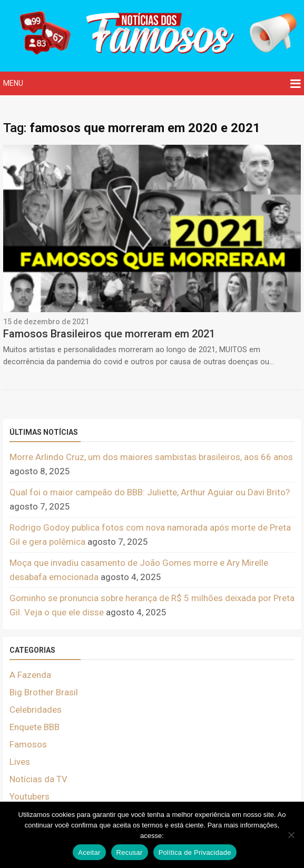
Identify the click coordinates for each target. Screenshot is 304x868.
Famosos (28, 744)
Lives (20, 762)
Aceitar (89, 852)
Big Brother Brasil (44, 692)
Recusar (130, 852)
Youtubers (30, 796)
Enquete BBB (35, 727)
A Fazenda (30, 675)
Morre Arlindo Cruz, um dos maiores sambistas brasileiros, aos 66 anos (151, 457)
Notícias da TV (38, 779)
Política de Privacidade (195, 852)
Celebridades (36, 710)
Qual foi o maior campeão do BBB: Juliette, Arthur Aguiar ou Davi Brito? (150, 492)
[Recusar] (291, 835)
